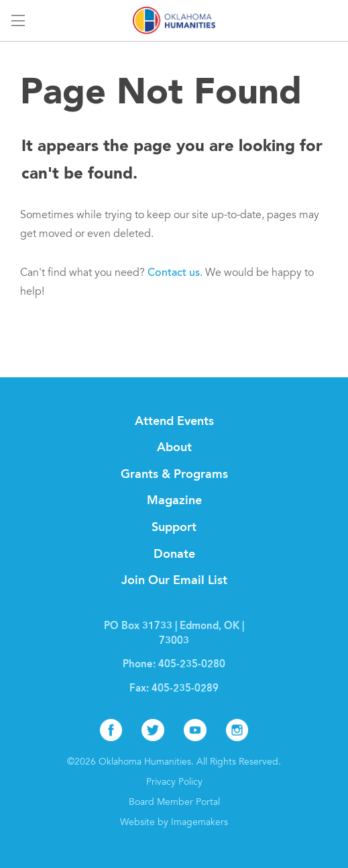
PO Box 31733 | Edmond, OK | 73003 (174, 634)
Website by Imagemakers (174, 823)
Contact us (174, 273)
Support (174, 528)
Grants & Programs (174, 475)
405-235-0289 (185, 689)
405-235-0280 (192, 665)
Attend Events (174, 422)
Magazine (174, 501)
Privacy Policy (174, 783)
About (174, 448)
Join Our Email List (174, 581)
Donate (174, 554)
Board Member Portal (174, 803)
